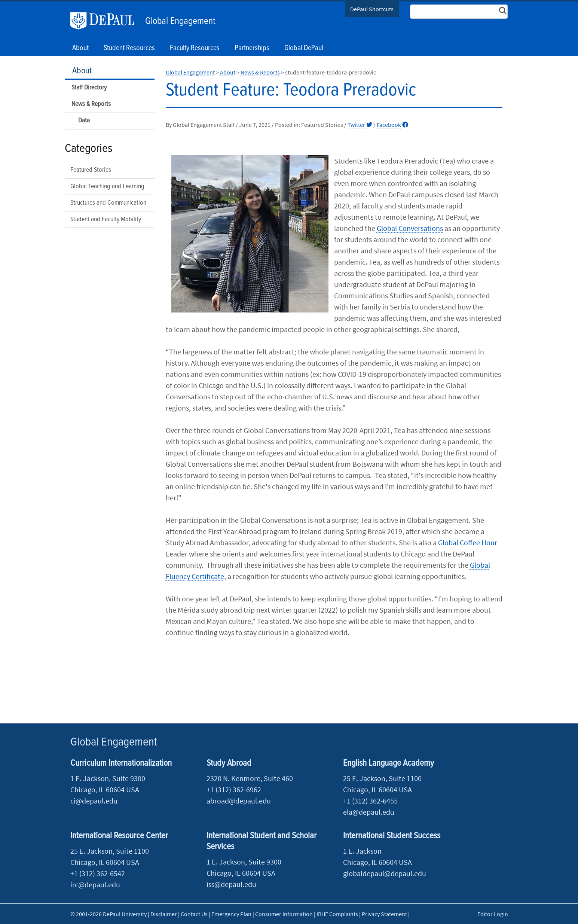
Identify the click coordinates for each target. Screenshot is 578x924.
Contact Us (194, 914)
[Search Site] (459, 12)
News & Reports (91, 104)
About (82, 71)
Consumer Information (284, 914)
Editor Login (493, 914)
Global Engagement (180, 21)
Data (84, 121)
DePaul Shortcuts (372, 9)
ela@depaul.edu (369, 812)
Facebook (392, 125)
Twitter (360, 125)
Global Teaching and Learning (107, 187)
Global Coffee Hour (468, 542)
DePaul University (106, 21)
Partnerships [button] (252, 48)
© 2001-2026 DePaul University (108, 914)
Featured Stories (91, 170)
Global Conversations (410, 228)
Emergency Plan (231, 914)
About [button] (80, 48)
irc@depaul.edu (95, 885)
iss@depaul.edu (231, 884)
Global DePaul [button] (304, 48)
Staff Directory (89, 88)
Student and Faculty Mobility (106, 219)
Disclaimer (164, 914)
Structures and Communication (108, 203)
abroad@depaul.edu (239, 801)
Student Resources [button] (129, 48)
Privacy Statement (384, 914)
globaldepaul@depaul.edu (385, 873)
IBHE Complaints (337, 914)
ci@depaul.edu (94, 801)
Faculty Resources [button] (195, 48)
